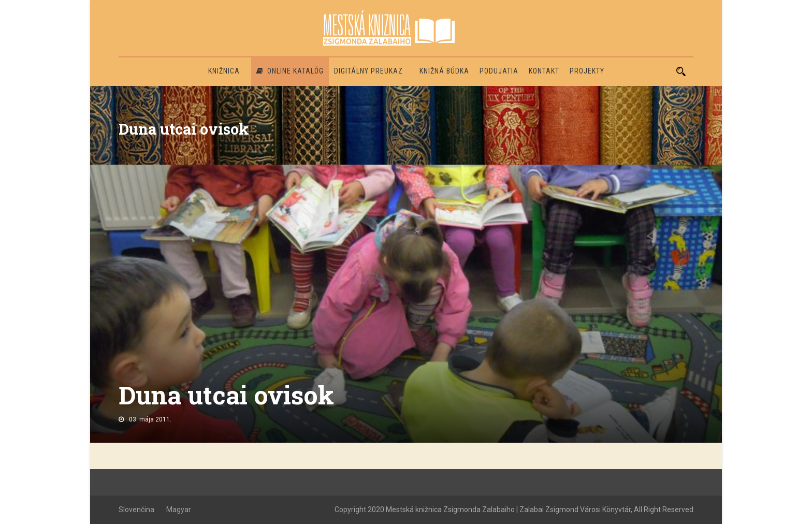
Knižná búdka (444, 71)
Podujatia (499, 71)
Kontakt (544, 71)
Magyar (179, 510)
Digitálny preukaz (368, 71)
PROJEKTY (587, 71)
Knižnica (224, 71)
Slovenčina (136, 510)
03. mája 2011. (150, 419)
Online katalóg (290, 71)
